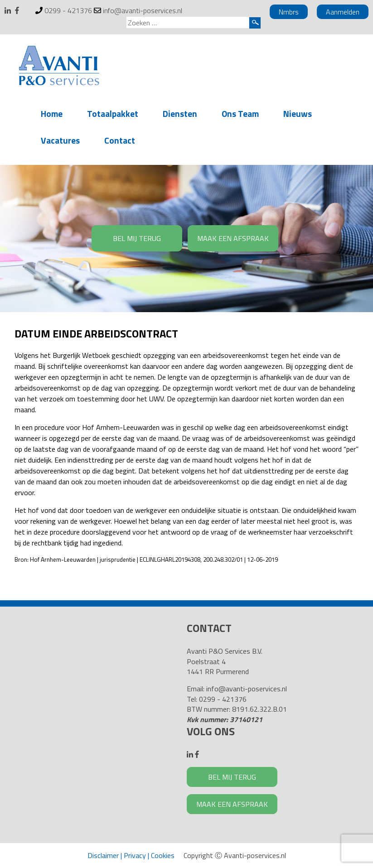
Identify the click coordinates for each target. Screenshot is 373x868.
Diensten (180, 113)
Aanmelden (343, 12)
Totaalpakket (113, 113)
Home (52, 113)
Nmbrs (289, 12)
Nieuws (298, 113)
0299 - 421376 (68, 10)
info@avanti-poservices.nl (143, 10)
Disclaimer (103, 855)
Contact (120, 140)
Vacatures (60, 140)
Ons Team (240, 113)
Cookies (163, 855)
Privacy (135, 855)
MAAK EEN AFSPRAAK (233, 238)
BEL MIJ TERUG (137, 238)
